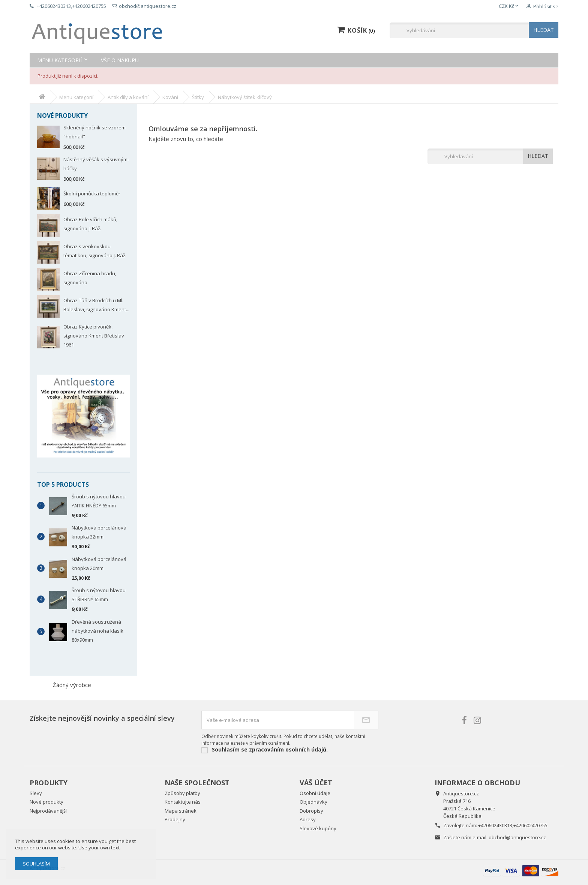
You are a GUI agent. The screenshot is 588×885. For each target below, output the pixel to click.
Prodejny (175, 819)
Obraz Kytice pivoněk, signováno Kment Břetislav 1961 (94, 336)
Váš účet (316, 783)
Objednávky (313, 802)
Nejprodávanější (48, 811)
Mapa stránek (181, 811)
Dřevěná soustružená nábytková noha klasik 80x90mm (97, 631)
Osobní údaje (315, 793)
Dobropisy (311, 811)
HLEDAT (544, 30)
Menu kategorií (59, 60)
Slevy (36, 793)
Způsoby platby (182, 793)
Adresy (308, 819)
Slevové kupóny (318, 828)
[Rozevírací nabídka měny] (509, 6)
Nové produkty (46, 802)
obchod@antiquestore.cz (517, 837)
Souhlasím (36, 864)
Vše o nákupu (120, 60)
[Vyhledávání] (474, 30)
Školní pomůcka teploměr (92, 193)
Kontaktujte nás (183, 802)
